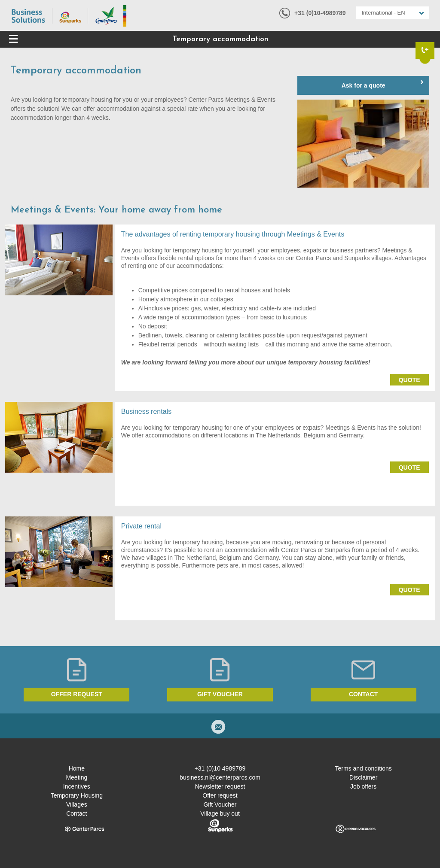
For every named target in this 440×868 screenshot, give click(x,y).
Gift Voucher (220, 804)
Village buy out (220, 813)
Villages (77, 804)
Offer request (77, 694)
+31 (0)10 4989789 (220, 768)
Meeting (76, 777)
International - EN (383, 13)
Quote (409, 380)
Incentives (77, 786)
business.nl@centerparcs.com (220, 777)
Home (77, 768)
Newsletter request (220, 786)
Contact (363, 694)
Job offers (363, 786)
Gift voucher (220, 694)
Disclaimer (363, 777)
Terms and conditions (363, 768)
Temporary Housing (77, 795)
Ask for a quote (364, 85)
